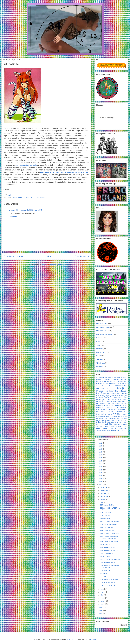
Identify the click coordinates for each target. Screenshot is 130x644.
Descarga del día (105, 389)
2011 (101, 473)
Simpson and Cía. (104, 424)
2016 (101, 458)
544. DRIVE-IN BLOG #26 (109, 548)
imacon (70, 639)
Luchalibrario (110, 409)
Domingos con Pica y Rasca (108, 391)
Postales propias (114, 418)
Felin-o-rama (17, 198)
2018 (101, 452)
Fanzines (99, 349)
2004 (101, 614)
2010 (101, 476)
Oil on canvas (122, 414)
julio (102, 502)
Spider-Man (123, 429)
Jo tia (124, 405)
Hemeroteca (101, 405)
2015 (101, 461)
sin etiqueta (122, 431)
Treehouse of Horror (103, 431)
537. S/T (103, 576)
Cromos (124, 384)
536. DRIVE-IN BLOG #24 (109, 579)
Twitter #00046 (105, 519)
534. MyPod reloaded (107, 585)
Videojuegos (101, 363)
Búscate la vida (122, 382)
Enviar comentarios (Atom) (52, 265)
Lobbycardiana (121, 407)
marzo (103, 598)
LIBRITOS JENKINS (105, 407)
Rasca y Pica (121, 420)
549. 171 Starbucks (107, 528)
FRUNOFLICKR (29, 198)
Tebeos (99, 345)
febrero (103, 601)
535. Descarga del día (108, 582)
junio (102, 589)
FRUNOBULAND (102, 331)
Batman (124, 380)
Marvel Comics (120, 409)
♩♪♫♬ (98, 433)
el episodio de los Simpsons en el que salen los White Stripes (64, 172)
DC (125, 386)
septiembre (104, 496)
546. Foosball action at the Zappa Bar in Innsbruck (109, 538)
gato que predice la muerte (26, 165)
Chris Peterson (116, 384)
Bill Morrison (112, 381)
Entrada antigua (82, 256)
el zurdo (12, 210)
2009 (101, 479)
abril (102, 595)
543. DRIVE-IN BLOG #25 (109, 550)
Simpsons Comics (120, 424)
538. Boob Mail (105, 570)
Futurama (106, 401)
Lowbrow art (101, 409)
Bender (104, 381)
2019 (101, 449)
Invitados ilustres (113, 405)
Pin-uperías (41, 198)
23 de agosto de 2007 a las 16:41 (29, 210)
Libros (98, 341)
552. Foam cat (105, 516)
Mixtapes (111, 411)
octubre (103, 493)
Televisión (100, 359)
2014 (101, 464)
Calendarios (100, 384)
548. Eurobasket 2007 (108, 531)
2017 (101, 455)
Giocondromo (116, 401)
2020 (101, 446)
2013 (101, 467)
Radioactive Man (108, 420)
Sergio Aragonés (108, 422)
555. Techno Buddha (107, 505)
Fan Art (106, 397)
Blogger (93, 639)
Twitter (114, 431)
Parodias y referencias (106, 416)
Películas (99, 338)
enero (103, 604)
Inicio (49, 256)
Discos (99, 356)
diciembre (104, 487)
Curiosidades (118, 386)
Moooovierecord (121, 411)
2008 (101, 482)
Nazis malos (108, 414)
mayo (103, 592)
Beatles (99, 382)
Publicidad (104, 573)
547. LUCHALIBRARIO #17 (110, 534)
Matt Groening (102, 411)
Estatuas (124, 393)
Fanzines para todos (118, 397)
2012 (101, 470)
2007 (101, 485)
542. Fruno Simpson (107, 553)
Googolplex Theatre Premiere (117, 403)
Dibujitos (122, 388)
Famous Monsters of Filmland (106, 395)
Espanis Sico (115, 393)
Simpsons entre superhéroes (109, 426)
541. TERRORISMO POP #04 (110, 559)
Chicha (108, 383)
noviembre (104, 490)
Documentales (101, 352)
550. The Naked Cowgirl (108, 525)
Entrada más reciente (13, 256)
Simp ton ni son (121, 422)
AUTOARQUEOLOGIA (114, 378)
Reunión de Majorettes (104, 334)
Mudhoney (100, 414)
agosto (103, 499)
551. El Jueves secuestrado (110, 522)
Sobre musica (109, 428)
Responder (13, 217)
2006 (101, 608)
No (114, 414)
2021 (101, 443)
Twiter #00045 (105, 544)
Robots (99, 422)
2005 (101, 611)
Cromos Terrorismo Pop (104, 386)
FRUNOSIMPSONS (103, 327)
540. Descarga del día (108, 562)
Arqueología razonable (111, 380)
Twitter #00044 (105, 557)
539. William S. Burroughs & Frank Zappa (110, 566)
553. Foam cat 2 (106, 513)
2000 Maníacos (102, 378)
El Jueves (105, 393)
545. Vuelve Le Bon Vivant (109, 542)
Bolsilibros (100, 367)
